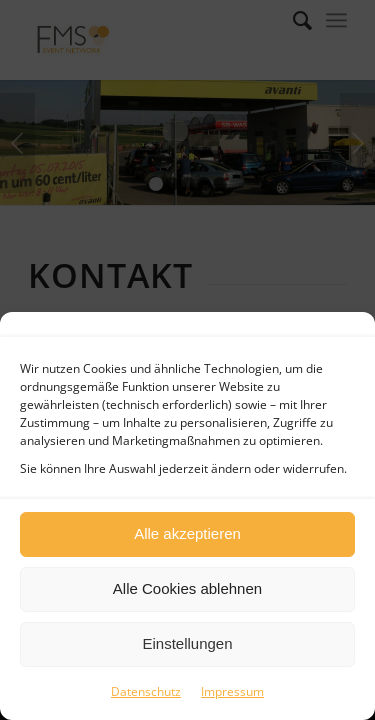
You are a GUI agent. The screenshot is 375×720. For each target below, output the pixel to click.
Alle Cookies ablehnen (187, 588)
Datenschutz (146, 691)
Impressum (232, 691)
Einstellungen (187, 643)
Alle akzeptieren (187, 533)
